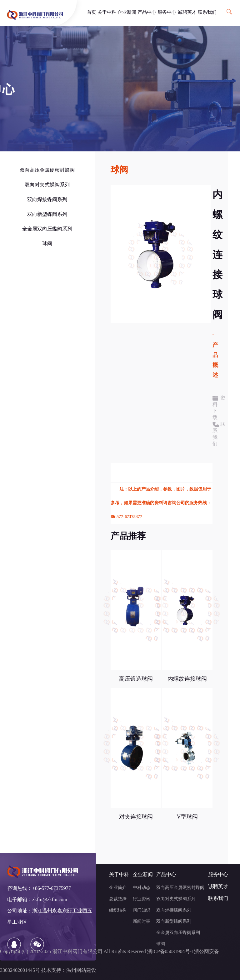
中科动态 (142, 888)
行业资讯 (142, 899)
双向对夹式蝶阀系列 (47, 185)
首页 (92, 13)
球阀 (47, 244)
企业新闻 (127, 13)
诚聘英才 (187, 13)
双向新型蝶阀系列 (47, 214)
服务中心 (167, 13)
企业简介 (118, 888)
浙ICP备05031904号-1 (171, 952)
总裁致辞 (118, 899)
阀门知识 (142, 910)
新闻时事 (142, 922)
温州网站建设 (81, 970)
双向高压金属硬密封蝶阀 (47, 170)
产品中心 (147, 13)
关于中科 (107, 13)
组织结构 (118, 910)
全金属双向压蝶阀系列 (47, 229)
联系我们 (207, 13)
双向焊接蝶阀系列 (47, 200)
